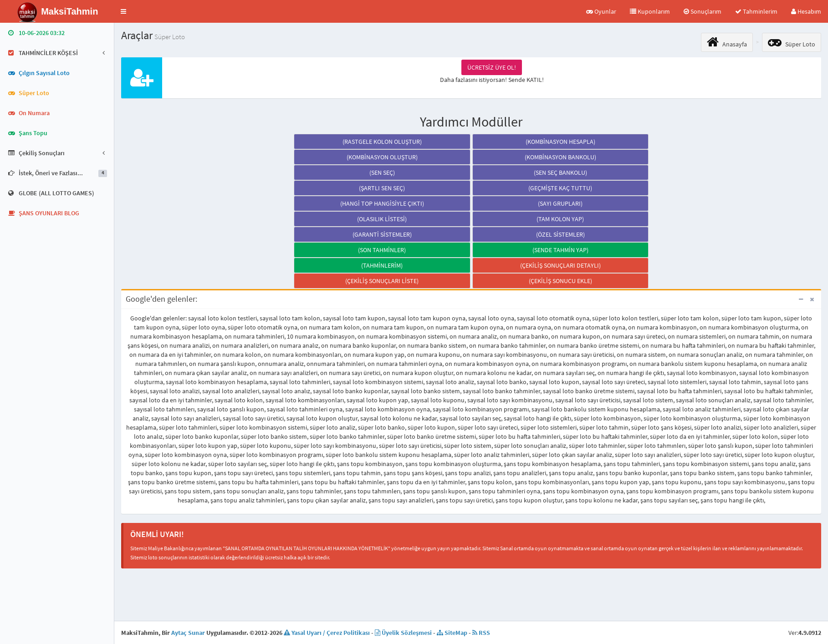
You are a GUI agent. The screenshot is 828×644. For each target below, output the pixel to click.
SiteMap (452, 633)
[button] (123, 11)
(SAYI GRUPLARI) (560, 203)
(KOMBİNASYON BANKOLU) (560, 157)
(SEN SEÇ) (382, 172)
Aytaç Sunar (188, 633)
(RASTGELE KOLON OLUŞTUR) (382, 142)
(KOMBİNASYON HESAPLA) (560, 142)
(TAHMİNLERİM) (382, 265)
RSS (481, 633)
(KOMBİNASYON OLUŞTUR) (382, 157)
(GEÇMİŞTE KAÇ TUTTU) (560, 188)
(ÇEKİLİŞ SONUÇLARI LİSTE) (382, 281)
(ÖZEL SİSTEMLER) (560, 234)
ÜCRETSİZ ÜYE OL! (492, 67)
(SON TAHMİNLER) (382, 250)
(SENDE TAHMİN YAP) (560, 250)
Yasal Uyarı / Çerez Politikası (327, 633)
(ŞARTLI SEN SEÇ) (382, 188)
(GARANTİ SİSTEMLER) (382, 234)
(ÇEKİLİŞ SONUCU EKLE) (560, 281)
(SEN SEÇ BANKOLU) (560, 172)
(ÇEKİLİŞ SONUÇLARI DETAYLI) (560, 265)
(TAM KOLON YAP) (560, 219)
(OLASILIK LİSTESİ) (382, 219)
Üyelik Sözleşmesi (403, 633)
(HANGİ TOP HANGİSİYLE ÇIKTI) (382, 203)
